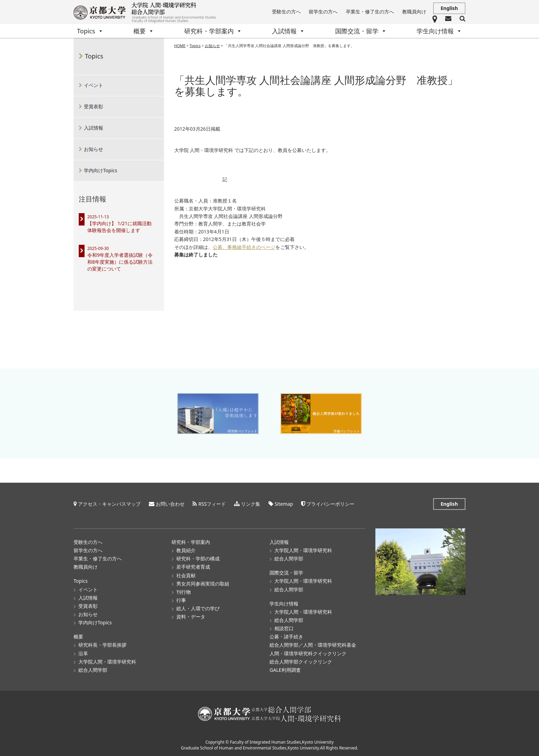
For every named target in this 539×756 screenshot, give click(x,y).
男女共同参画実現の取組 (203, 584)
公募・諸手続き (286, 637)
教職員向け (414, 12)
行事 (181, 600)
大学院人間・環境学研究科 (107, 662)
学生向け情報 (439, 31)
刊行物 (184, 592)
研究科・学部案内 (213, 31)
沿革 (83, 653)
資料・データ (191, 617)
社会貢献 (186, 575)
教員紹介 (186, 550)
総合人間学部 (93, 670)
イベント (93, 85)
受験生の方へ (286, 12)
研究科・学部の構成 (198, 558)
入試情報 (288, 31)
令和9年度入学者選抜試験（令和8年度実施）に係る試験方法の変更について (120, 262)
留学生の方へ (323, 12)
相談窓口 (284, 628)
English (449, 8)
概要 (144, 31)
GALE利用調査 (285, 670)
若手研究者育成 (193, 567)
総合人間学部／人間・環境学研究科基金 (313, 645)
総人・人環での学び (198, 608)
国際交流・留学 (361, 31)
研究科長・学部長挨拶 (102, 645)
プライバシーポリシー (330, 504)
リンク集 (251, 504)
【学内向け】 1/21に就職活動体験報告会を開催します (119, 227)
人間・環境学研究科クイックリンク (308, 653)
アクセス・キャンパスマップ (109, 504)
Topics (90, 31)
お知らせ (93, 149)
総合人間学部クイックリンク (301, 662)
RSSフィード (212, 504)
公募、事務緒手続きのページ (244, 247)
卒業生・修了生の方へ (370, 12)
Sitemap (284, 504)
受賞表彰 (93, 106)
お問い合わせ (170, 504)
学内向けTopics (101, 170)
